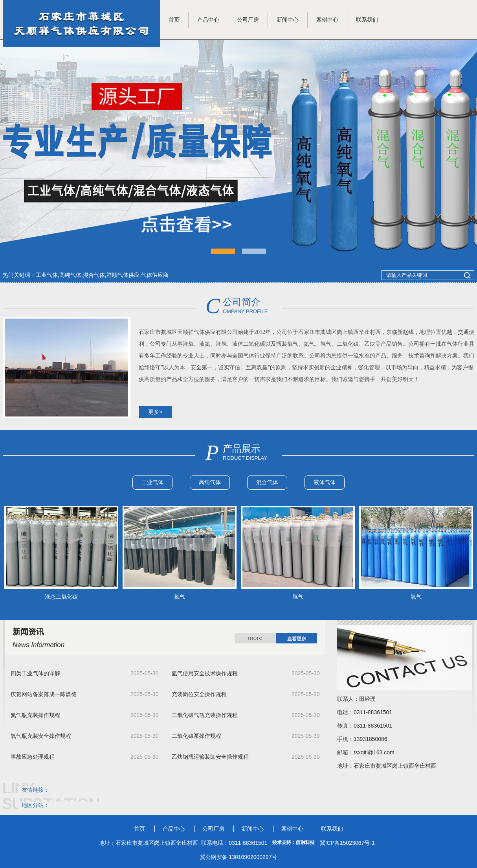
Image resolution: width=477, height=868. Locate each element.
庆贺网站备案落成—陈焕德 (44, 694)
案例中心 (327, 20)
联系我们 (367, 20)
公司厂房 (248, 20)
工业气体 (152, 482)
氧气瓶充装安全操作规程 (41, 736)
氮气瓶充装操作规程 (35, 715)
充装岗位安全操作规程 (199, 694)
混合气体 (267, 482)
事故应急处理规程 (33, 757)
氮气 (180, 597)
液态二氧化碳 (61, 597)
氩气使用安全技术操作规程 (205, 674)
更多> (155, 412)
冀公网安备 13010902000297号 (239, 857)
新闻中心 (288, 20)
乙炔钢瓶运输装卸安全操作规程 (210, 757)
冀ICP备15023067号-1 (347, 843)
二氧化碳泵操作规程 (196, 736)
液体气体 (325, 482)
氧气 (416, 597)
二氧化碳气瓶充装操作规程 (205, 715)
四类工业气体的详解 (35, 674)
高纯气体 (210, 482)
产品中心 (208, 20)
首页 (174, 20)
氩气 (298, 597)
